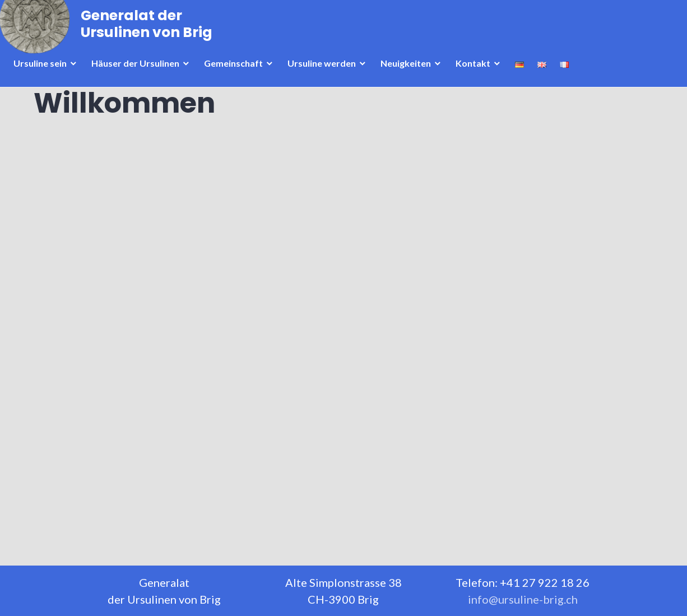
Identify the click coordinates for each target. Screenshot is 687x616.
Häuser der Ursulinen (139, 83)
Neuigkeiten (409, 83)
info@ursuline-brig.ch (523, 599)
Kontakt (476, 83)
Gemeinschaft (237, 83)
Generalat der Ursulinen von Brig (150, 41)
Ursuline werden (325, 83)
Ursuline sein (43, 83)
